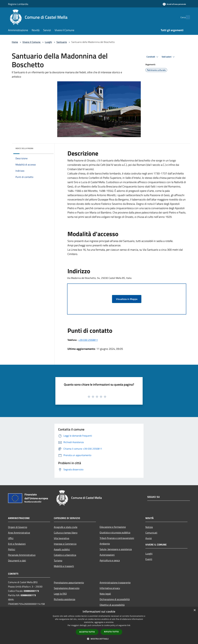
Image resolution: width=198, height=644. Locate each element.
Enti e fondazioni (17, 544)
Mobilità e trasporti (64, 566)
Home (15, 42)
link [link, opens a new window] (129, 625)
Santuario (62, 42)
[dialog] (99, 625)
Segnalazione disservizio (67, 588)
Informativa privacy (110, 588)
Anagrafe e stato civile (66, 527)
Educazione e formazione (113, 527)
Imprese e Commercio (65, 544)
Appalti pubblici (62, 549)
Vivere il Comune (32, 42)
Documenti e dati (17, 560)
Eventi (149, 559)
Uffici (11, 538)
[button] (99, 639)
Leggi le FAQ (60, 594)
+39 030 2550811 (88, 340)
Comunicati (151, 533)
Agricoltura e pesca (110, 560)
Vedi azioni (169, 57)
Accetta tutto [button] (87, 632)
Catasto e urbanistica (65, 555)
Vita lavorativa (61, 538)
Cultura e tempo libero (66, 533)
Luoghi (48, 42)
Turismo (58, 560)
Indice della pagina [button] (24, 148)
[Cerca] (186, 17)
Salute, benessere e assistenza (116, 549)
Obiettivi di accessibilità (112, 605)
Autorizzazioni (107, 555)
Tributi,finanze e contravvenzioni (117, 538)
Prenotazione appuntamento (69, 582)
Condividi (153, 57)
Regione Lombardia (18, 4)
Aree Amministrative (19, 533)
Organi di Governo (18, 527)
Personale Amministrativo (22, 555)
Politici (12, 549)
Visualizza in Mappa (127, 299)
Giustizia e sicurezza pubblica (115, 532)
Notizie (149, 527)
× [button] (195, 610)
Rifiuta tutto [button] (111, 632)
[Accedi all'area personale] (174, 4)
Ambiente (105, 544)
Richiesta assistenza (65, 599)
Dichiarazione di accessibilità (115, 599)
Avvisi (149, 538)
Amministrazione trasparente (115, 582)
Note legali (105, 594)
